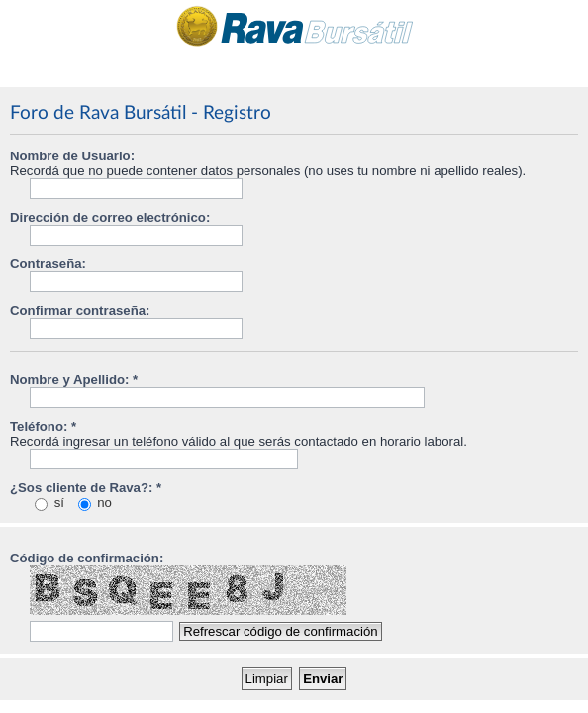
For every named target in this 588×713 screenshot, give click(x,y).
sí (49, 503)
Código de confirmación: (87, 558)
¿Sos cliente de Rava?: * (86, 488)
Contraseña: (48, 264)
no (95, 503)
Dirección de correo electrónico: (110, 217)
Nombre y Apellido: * (74, 380)
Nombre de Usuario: (72, 156)
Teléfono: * (43, 426)
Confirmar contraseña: (80, 310)
